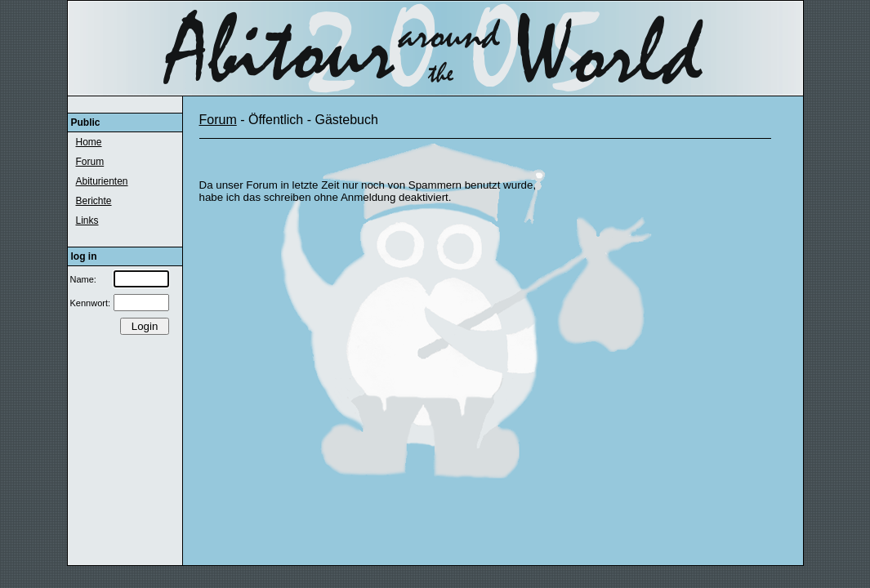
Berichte (94, 201)
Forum (90, 162)
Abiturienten (102, 181)
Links (87, 220)
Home (89, 142)
